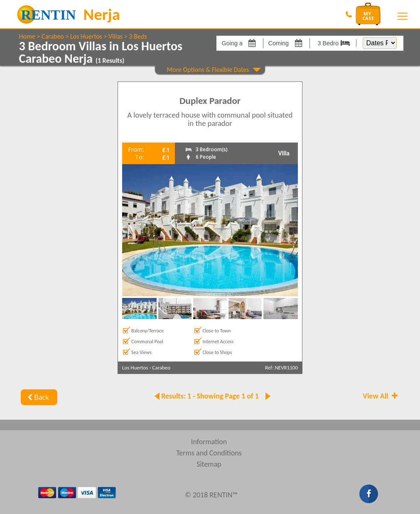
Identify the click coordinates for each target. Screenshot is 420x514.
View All (381, 396)
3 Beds (138, 36)
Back (38, 397)
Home (27, 36)
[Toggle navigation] (403, 16)
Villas (115, 36)
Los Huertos (86, 36)
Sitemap (209, 464)
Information (209, 442)
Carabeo (53, 36)
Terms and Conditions (209, 453)
